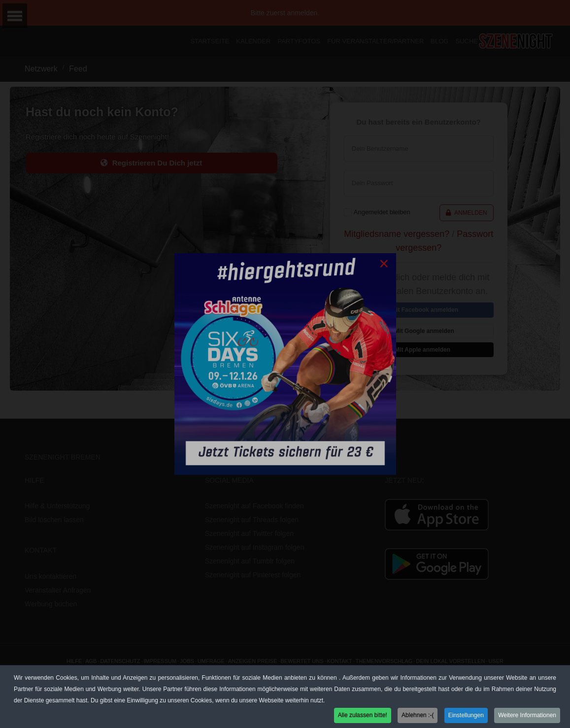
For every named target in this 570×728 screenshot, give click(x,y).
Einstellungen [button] (466, 717)
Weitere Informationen (527, 717)
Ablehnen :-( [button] (418, 717)
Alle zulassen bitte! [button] (363, 717)
